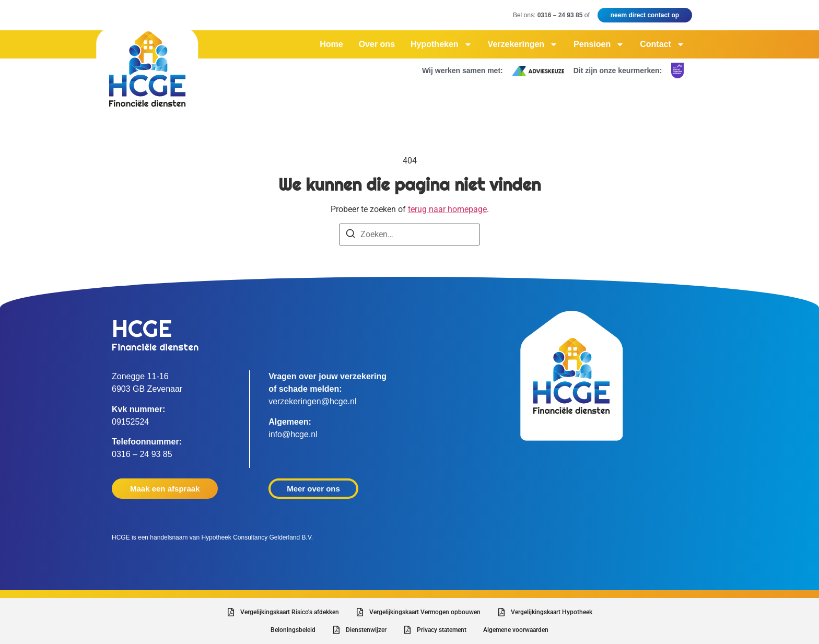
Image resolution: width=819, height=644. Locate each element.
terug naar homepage (447, 209)
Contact (662, 44)
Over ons (377, 44)
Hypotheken (441, 44)
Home (331, 44)
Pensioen (599, 44)
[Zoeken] (350, 235)
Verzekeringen (523, 44)
